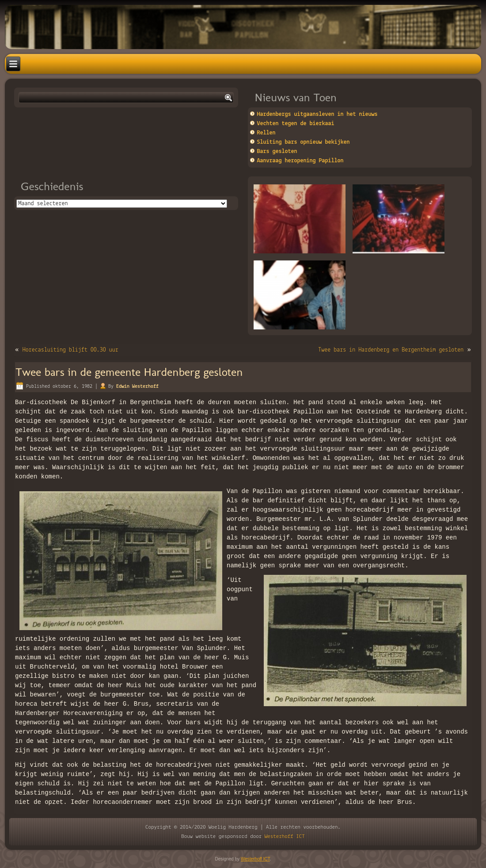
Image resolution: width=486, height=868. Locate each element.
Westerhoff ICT (285, 836)
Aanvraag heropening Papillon (300, 161)
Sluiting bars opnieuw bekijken (304, 142)
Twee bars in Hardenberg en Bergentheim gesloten (391, 350)
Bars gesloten (277, 151)
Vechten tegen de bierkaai (296, 124)
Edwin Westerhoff (137, 386)
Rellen (266, 133)
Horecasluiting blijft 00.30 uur (70, 350)
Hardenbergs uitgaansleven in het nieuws (317, 114)
